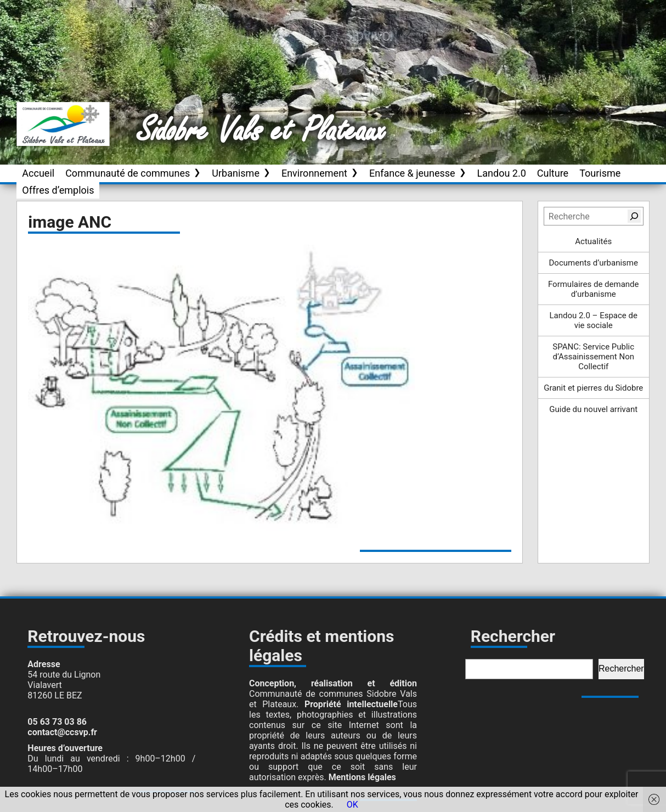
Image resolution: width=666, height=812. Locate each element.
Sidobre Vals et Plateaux (262, 131)
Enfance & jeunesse (412, 173)
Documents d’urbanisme (594, 263)
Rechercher (621, 669)
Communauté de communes (128, 173)
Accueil (38, 173)
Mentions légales (362, 777)
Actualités (593, 241)
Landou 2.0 (502, 173)
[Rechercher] (634, 216)
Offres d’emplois (58, 190)
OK (352, 805)
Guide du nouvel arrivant (593, 409)
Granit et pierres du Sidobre (593, 388)
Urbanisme (236, 173)
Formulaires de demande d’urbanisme (594, 289)
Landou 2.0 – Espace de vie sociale (594, 320)
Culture (553, 173)
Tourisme (600, 173)
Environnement (314, 173)
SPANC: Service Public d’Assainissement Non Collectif (593, 357)
